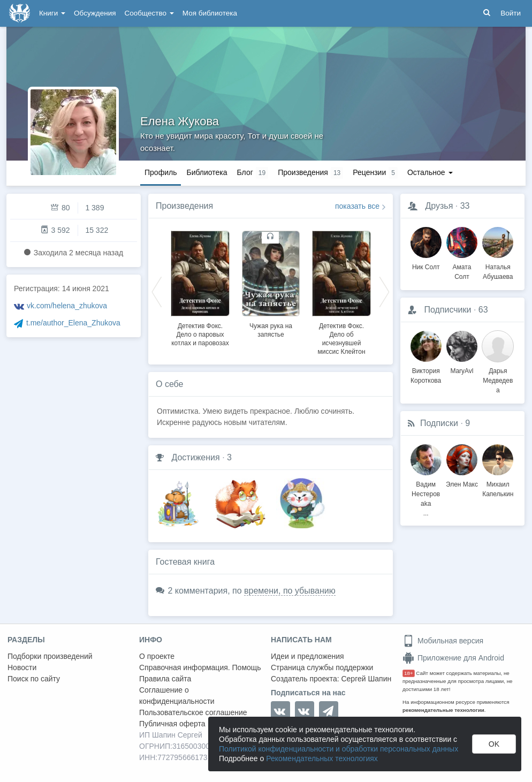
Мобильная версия (443, 641)
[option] (200, 287)
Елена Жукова (180, 121)
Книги (52, 13)
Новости (22, 667)
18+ (409, 673)
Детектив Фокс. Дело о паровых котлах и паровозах (200, 335)
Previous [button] (157, 291)
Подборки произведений (50, 656)
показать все (357, 206)
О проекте (157, 656)
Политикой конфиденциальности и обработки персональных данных (339, 749)
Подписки (439, 423)
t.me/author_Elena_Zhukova (73, 323)
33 (465, 206)
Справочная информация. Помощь (200, 667)
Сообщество (149, 13)
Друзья (439, 206)
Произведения (184, 206)
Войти (511, 13)
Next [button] (384, 291)
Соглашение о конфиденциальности (177, 696)
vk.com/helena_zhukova (67, 306)
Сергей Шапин (366, 679)
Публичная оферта (172, 724)
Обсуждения (95, 13)
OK (494, 744)
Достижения (195, 457)
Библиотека (207, 172)
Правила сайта (165, 679)
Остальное (430, 172)
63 (483, 310)
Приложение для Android (453, 658)
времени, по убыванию (290, 591)
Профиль (161, 172)
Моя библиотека (210, 13)
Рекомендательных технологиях (322, 758)
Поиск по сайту (34, 679)
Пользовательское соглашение (193, 712)
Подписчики (447, 310)
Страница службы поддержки (322, 667)
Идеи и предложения (307, 656)
